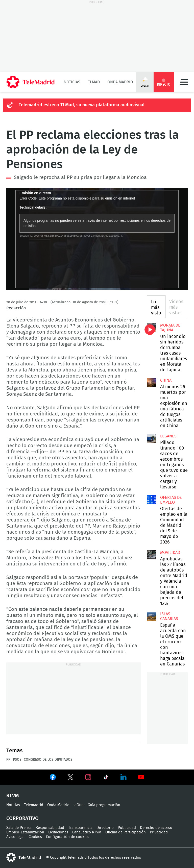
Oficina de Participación (126, 832)
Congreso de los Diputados (48, 760)
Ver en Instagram (88, 777)
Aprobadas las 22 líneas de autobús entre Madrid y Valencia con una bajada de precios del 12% (152, 555)
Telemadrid (34, 805)
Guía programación (104, 805)
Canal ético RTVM (87, 832)
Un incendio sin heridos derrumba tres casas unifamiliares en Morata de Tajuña (152, 328)
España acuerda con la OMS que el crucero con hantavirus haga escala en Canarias (152, 616)
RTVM (13, 796)
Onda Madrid (120, 82)
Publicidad (127, 828)
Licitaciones (58, 832)
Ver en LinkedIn (124, 777)
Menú (184, 82)
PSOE (17, 760)
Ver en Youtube (141, 777)
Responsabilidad (50, 828)
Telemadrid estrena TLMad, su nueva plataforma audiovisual (82, 105)
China (166, 380)
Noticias (72, 82)
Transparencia (80, 828)
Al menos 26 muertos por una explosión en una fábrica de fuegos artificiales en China (152, 383)
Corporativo (22, 819)
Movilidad (170, 553)
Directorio (105, 828)
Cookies (35, 837)
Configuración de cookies (68, 837)
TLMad (94, 82)
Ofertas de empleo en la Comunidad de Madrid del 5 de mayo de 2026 (152, 500)
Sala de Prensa (19, 828)
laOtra (79, 805)
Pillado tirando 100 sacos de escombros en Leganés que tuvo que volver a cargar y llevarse (152, 438)
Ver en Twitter (70, 778)
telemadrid (24, 857)
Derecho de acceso (156, 828)
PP (8, 760)
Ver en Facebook (53, 778)
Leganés (168, 436)
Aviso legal (15, 837)
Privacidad (159, 832)
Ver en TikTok (106, 778)
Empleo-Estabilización (25, 832)
